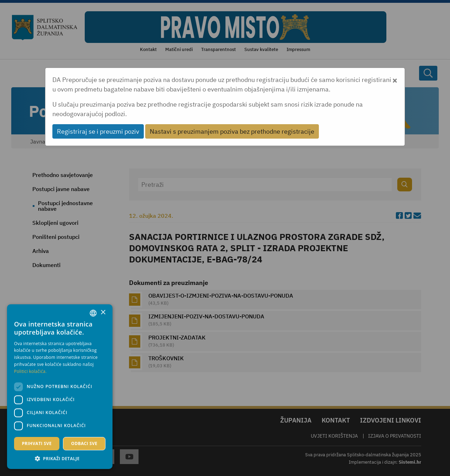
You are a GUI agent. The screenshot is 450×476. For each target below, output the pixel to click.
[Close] (395, 80)
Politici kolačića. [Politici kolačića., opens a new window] (30, 371)
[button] (60, 458)
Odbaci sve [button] (84, 443)
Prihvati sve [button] (37, 443)
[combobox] (93, 313)
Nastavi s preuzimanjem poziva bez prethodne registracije (232, 131)
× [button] (103, 313)
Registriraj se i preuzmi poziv (98, 131)
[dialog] (60, 387)
